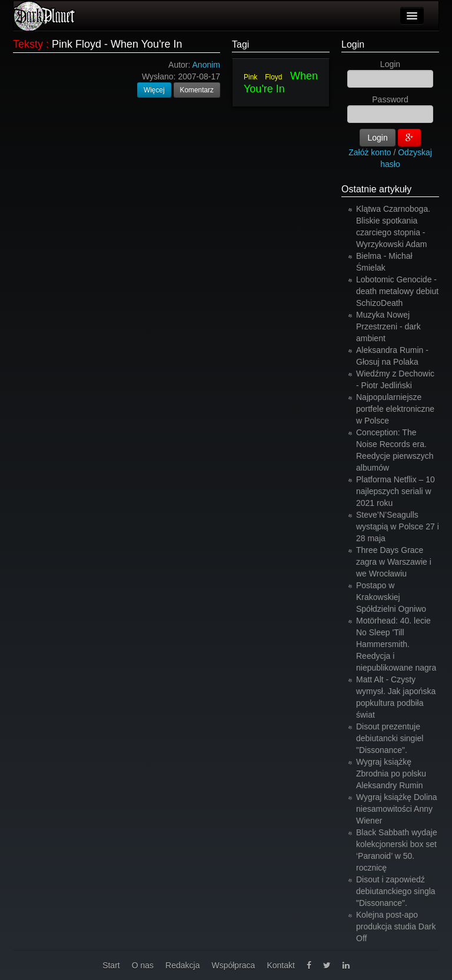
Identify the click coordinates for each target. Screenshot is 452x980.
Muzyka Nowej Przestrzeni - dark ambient (388, 326)
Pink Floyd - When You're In (117, 44)
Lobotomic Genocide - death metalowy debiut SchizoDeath (397, 291)
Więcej (154, 90)
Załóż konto (370, 152)
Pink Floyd (263, 77)
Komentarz (197, 90)
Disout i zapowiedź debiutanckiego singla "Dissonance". (396, 891)
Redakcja (182, 965)
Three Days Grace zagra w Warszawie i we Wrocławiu (394, 562)
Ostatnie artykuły (376, 189)
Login (353, 44)
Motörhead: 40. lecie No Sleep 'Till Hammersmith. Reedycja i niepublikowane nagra (396, 644)
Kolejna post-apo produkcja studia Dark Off (396, 926)
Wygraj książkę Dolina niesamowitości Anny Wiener (397, 809)
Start (111, 965)
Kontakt (280, 965)
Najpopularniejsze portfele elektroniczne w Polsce (395, 409)
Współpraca (233, 965)
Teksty (28, 44)
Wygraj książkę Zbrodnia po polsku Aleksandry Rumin (391, 774)
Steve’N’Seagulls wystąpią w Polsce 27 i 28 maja (398, 526)
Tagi (240, 44)
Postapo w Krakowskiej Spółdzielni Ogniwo (391, 597)
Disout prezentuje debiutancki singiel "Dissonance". (390, 738)
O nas (143, 965)
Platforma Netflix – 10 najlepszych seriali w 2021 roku (395, 491)
